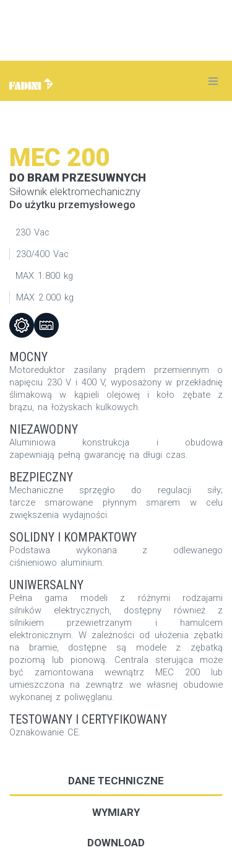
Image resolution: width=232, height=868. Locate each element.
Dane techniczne (116, 781)
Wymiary (116, 812)
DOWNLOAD (116, 843)
